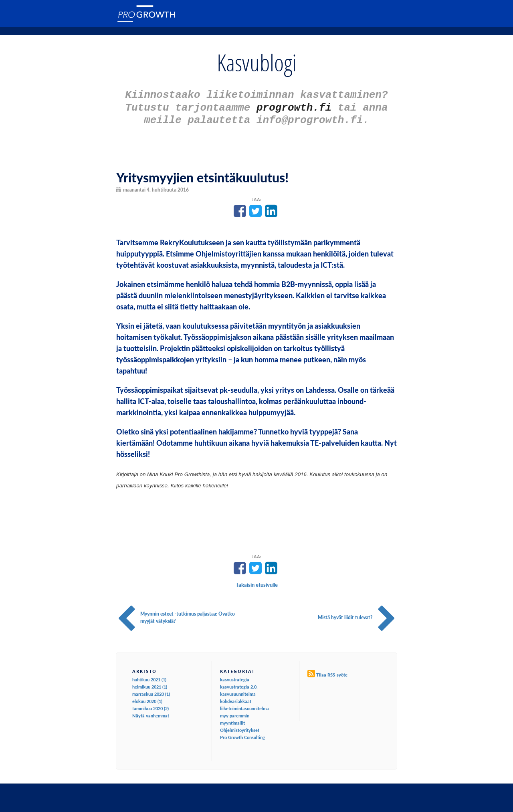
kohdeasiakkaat (236, 698)
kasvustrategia (235, 676)
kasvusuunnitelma (238, 690)
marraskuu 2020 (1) (151, 690)
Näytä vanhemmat (151, 712)
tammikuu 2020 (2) (150, 705)
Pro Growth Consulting (242, 734)
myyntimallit (232, 719)
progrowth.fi (294, 105)
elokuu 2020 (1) (147, 698)
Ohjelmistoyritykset (240, 726)
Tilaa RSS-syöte (332, 671)
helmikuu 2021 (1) (150, 683)
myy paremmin (235, 712)
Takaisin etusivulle (257, 581)
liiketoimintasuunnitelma (244, 705)
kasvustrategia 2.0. (239, 683)
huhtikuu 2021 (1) (149, 676)
